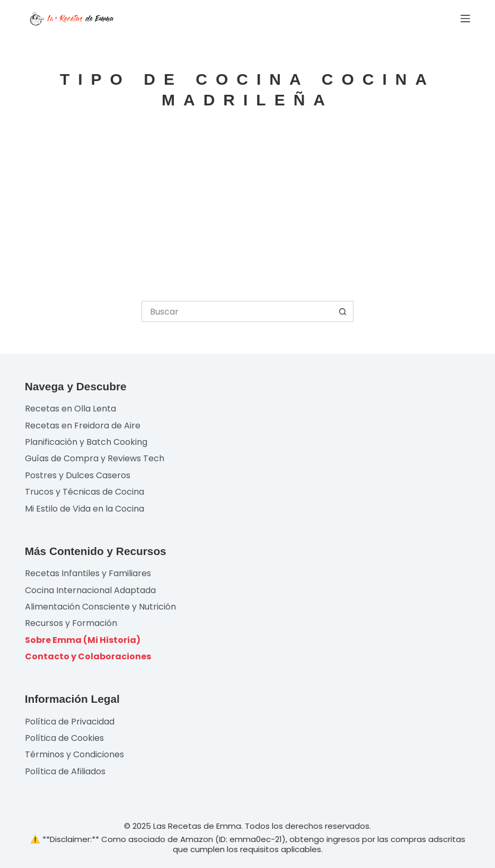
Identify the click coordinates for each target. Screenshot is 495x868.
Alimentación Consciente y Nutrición (100, 607)
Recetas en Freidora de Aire (83, 426)
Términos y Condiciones (74, 754)
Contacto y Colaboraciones (88, 656)
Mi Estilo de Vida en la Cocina (85, 509)
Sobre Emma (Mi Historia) (83, 640)
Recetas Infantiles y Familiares (88, 573)
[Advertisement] (248, 205)
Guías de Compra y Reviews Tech (95, 458)
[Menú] (465, 19)
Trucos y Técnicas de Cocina (85, 492)
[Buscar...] (237, 311)
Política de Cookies (64, 738)
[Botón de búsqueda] (343, 311)
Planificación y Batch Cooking (86, 442)
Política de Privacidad (70, 722)
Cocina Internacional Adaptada (90, 590)
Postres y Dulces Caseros (78, 475)
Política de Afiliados (65, 771)
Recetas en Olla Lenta (70, 409)
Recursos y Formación (71, 623)
